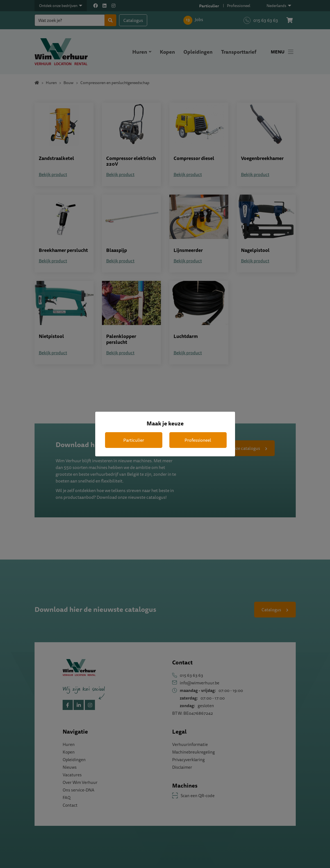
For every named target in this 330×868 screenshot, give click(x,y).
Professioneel (198, 440)
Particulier (134, 440)
